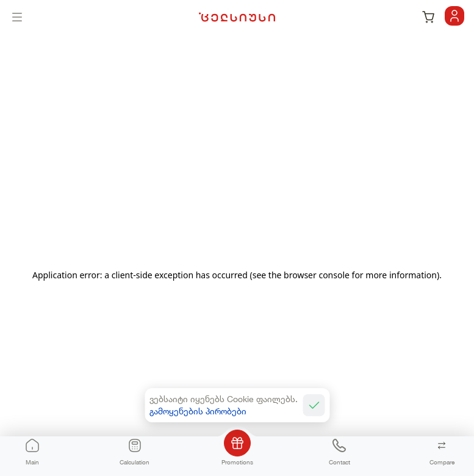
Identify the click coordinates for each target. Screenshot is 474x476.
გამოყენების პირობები (198, 411)
